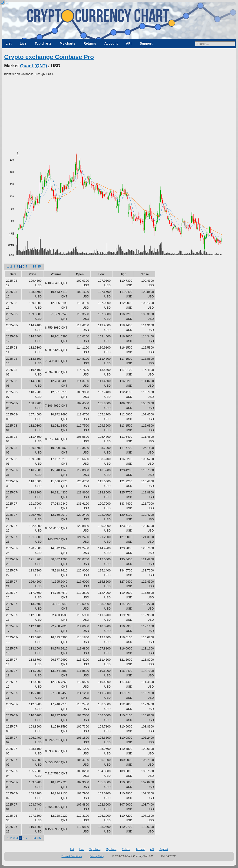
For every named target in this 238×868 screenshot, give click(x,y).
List (8, 43)
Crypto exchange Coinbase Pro (49, 57)
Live (23, 43)
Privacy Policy (97, 856)
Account (111, 43)
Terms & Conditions (72, 856)
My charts (68, 43)
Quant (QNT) (33, 66)
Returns (90, 43)
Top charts (43, 43)
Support (146, 43)
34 (34, 266)
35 (39, 266)
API (129, 43)
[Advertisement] (119, 111)
